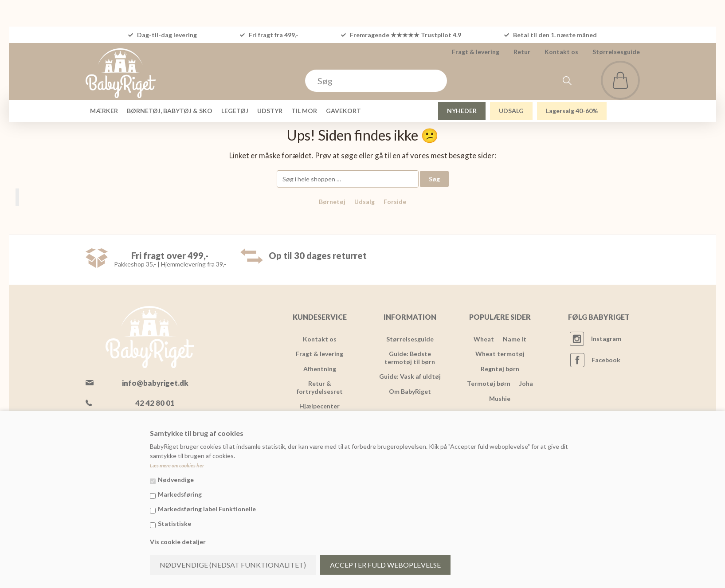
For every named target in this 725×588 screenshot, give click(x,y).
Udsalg (364, 202)
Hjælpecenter (319, 406)
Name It (515, 339)
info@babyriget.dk (155, 383)
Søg (434, 179)
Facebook (606, 360)
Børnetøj (332, 202)
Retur (522, 52)
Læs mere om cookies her (177, 465)
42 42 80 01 (155, 403)
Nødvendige (176, 480)
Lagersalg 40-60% (572, 111)
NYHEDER (462, 111)
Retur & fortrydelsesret (320, 387)
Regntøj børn (500, 369)
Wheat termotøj (500, 354)
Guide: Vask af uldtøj (410, 376)
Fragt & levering (476, 52)
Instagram (606, 339)
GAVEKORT (343, 111)
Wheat (484, 339)
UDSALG (511, 111)
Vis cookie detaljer (178, 542)
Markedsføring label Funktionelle (207, 509)
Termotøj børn (489, 383)
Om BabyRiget (410, 391)
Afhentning (320, 369)
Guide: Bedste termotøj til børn (410, 358)
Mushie (500, 398)
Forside (395, 202)
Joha (526, 383)
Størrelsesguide (616, 52)
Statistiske (174, 523)
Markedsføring (180, 494)
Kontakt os (561, 52)
